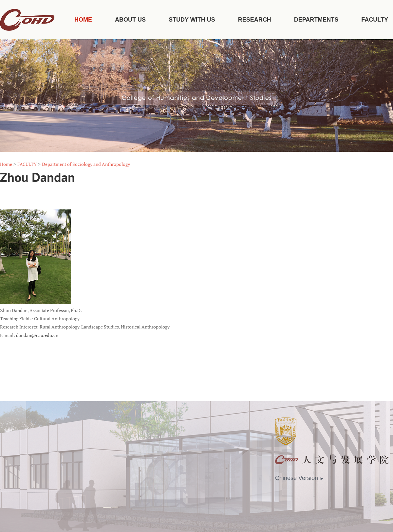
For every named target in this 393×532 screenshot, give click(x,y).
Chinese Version (300, 478)
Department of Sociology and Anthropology (86, 164)
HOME (83, 20)
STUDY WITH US (192, 20)
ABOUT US (130, 20)
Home (6, 164)
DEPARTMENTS (316, 20)
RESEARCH (255, 20)
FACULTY (375, 20)
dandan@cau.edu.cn (37, 335)
